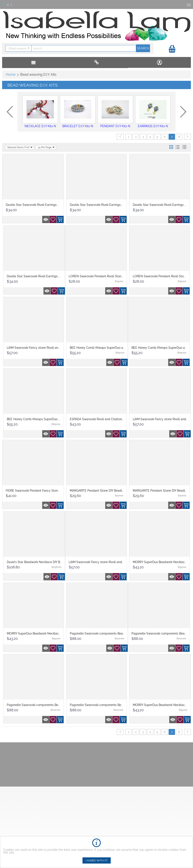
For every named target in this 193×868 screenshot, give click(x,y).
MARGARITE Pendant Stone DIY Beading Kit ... (101, 491)
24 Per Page (46, 147)
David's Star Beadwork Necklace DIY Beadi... (37, 562)
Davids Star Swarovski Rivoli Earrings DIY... (35, 205)
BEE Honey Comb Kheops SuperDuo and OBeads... (42, 419)
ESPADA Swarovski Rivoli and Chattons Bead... (102, 419)
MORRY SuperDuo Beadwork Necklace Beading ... (41, 633)
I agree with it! (97, 860)
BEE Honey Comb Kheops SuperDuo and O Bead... (105, 348)
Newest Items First (20, 147)
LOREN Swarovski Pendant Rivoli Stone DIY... (99, 276)
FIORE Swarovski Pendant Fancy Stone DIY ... (37, 491)
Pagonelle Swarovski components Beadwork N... (103, 633)
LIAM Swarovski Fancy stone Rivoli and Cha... (38, 348)
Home (11, 75)
